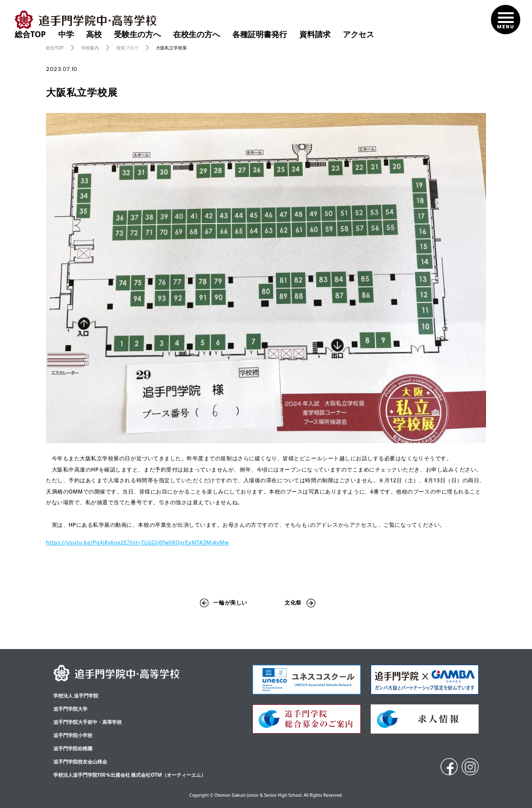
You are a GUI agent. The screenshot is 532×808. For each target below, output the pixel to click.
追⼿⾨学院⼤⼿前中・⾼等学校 (88, 722)
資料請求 (315, 34)
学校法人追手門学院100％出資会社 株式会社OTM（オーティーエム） (130, 775)
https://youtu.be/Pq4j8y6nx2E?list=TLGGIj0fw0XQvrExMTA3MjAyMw (137, 542)
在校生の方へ (197, 34)
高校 (94, 34)
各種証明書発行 (260, 34)
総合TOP (30, 34)
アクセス (358, 34)
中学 (66, 34)
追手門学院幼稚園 (73, 748)
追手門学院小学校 (73, 735)
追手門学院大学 (70, 709)
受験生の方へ (137, 34)
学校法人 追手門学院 (76, 696)
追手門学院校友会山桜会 (80, 762)
